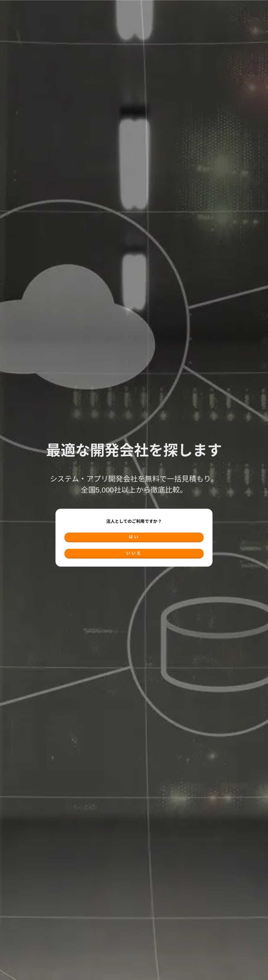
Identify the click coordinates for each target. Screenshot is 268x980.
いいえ (134, 555)
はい (134, 535)
